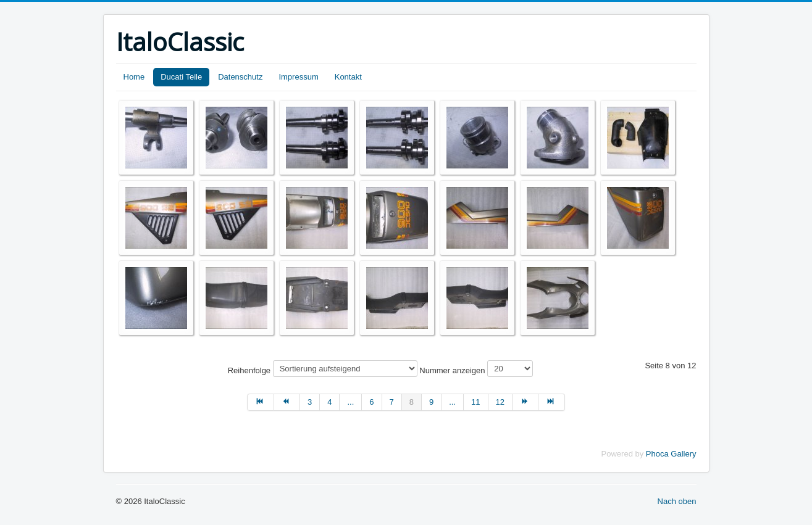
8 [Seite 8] (412, 402)
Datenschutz (240, 77)
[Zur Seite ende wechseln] (551, 402)
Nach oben (677, 501)
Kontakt (348, 77)
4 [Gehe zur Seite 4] (329, 402)
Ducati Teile (181, 77)
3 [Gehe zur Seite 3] (310, 402)
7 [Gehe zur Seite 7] (392, 402)
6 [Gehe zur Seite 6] (371, 402)
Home (134, 77)
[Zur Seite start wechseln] (260, 402)
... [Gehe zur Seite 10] (452, 402)
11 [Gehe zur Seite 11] (475, 402)
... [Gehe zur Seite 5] (350, 402)
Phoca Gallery (671, 454)
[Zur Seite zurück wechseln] (287, 402)
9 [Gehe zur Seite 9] (431, 402)
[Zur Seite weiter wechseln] (525, 402)
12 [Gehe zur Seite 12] (500, 402)
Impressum (298, 77)
